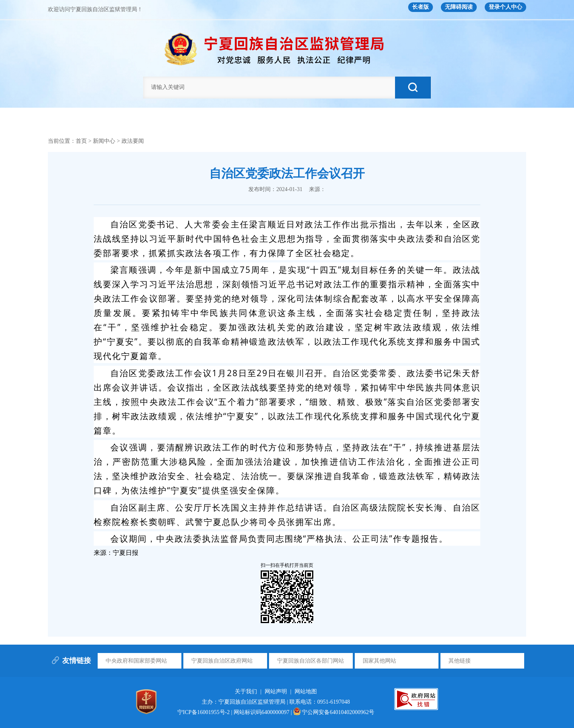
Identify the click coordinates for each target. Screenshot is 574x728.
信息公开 (183, 118)
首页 (80, 118)
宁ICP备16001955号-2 (204, 712)
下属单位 (374, 118)
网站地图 (306, 692)
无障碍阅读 (459, 7)
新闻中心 (278, 118)
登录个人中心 (505, 7)
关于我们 (246, 692)
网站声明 (276, 692)
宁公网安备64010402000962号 (334, 712)
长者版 (421, 7)
